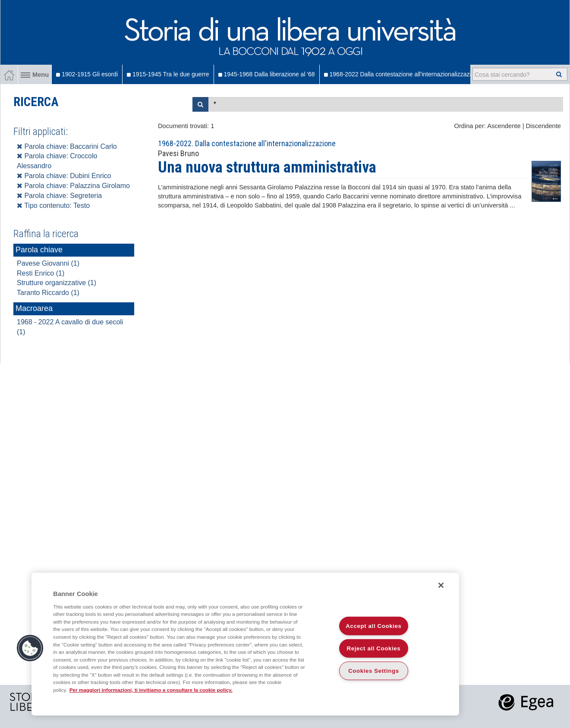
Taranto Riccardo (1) (48, 293)
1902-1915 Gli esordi (87, 74)
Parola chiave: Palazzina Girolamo (73, 186)
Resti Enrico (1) (41, 273)
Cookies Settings (374, 671)
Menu (35, 75)
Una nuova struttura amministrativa (267, 167)
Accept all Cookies (373, 626)
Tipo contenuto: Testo (53, 206)
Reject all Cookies (374, 648)
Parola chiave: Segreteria (59, 196)
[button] (30, 648)
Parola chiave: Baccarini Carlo (67, 146)
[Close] (441, 585)
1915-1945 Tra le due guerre (168, 74)
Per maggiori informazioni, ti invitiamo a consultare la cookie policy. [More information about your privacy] (151, 690)
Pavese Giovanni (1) (48, 263)
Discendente (543, 126)
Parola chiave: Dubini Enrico (64, 176)
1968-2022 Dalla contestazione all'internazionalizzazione (403, 74)
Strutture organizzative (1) (57, 283)
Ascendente (504, 126)
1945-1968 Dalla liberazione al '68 (267, 74)
